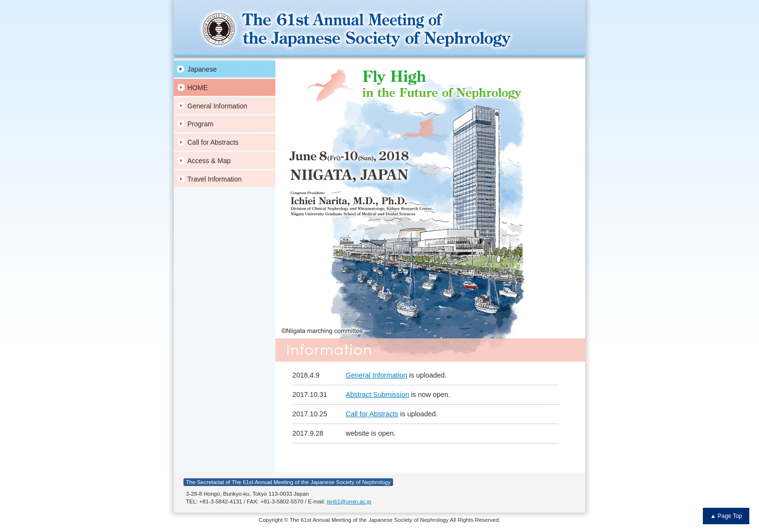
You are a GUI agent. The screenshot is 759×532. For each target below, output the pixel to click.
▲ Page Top (726, 516)
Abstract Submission (377, 395)
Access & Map (209, 161)
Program (200, 124)
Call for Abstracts (213, 142)
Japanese (202, 69)
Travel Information (214, 179)
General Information (217, 106)
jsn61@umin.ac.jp (349, 502)
